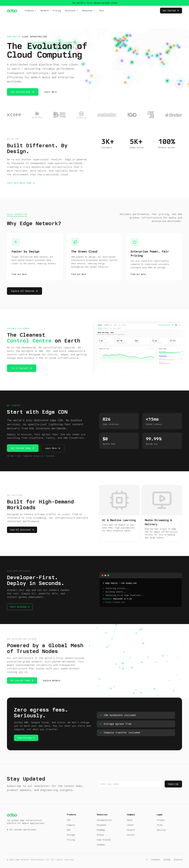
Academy (101, 845)
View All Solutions (20, 530)
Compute (71, 825)
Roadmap (101, 830)
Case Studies (104, 840)
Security (161, 830)
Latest (130, 825)
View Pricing (24, 738)
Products (31, 11)
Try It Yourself (20, 368)
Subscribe (173, 784)
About (130, 820)
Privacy (161, 820)
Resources (89, 11)
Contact (131, 835)
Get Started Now (21, 92)
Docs (101, 11)
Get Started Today (21, 448)
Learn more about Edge (19, 183)
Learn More (51, 92)
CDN (69, 820)
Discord (178, 860)
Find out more (19, 274)
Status (100, 835)
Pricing (57, 11)
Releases (101, 825)
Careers (131, 830)
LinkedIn (155, 860)
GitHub (167, 860)
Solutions (71, 11)
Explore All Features (23, 291)
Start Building (18, 607)
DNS (69, 830)
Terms (160, 825)
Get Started (171, 11)
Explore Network (52, 681)
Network (45, 11)
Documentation (104, 820)
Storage (71, 835)
